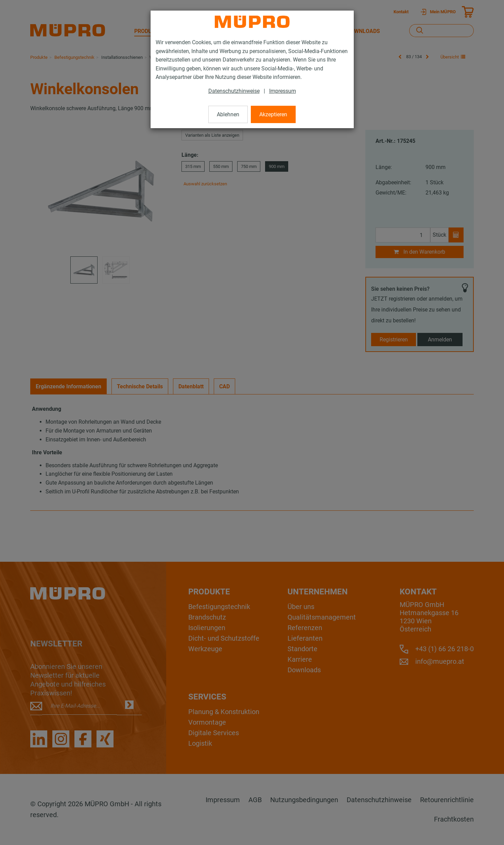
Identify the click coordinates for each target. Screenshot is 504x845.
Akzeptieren (273, 114)
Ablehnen (228, 114)
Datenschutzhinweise (234, 91)
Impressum (283, 91)
